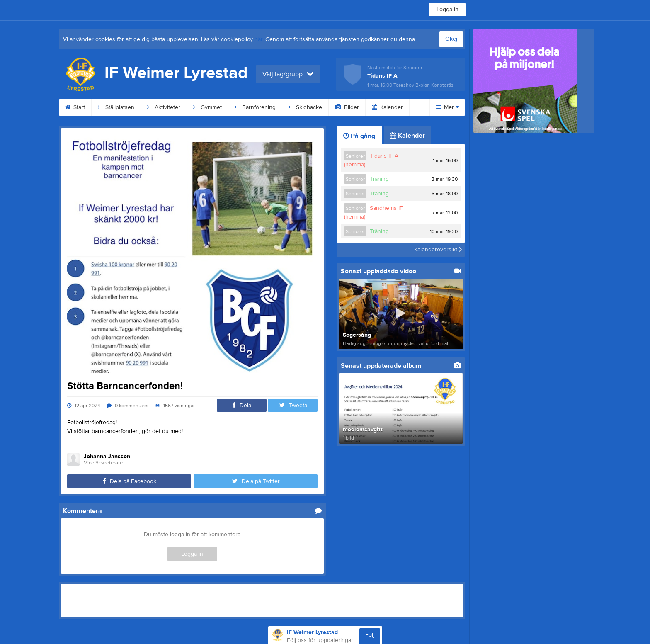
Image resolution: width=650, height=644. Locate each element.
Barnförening (255, 107)
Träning (379, 179)
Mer (447, 107)
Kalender (387, 107)
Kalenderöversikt (438, 250)
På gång (359, 136)
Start (75, 107)
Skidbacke (305, 107)
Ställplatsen (116, 107)
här (258, 39)
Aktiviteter (164, 107)
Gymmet (207, 107)
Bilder (347, 107)
